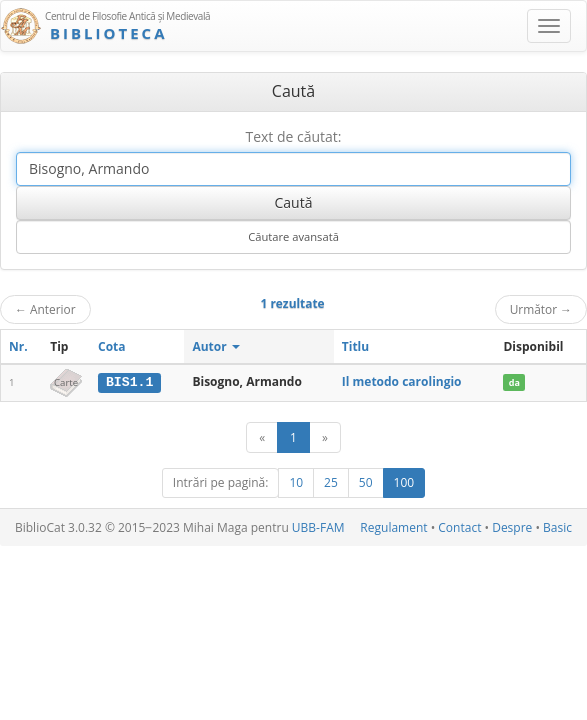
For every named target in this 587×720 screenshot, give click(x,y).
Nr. (18, 346)
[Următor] (325, 437)
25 (331, 482)
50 (366, 482)
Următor (541, 309)
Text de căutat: (293, 136)
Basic (557, 527)
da (514, 382)
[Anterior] (262, 437)
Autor (215, 346)
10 (296, 482)
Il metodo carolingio (402, 381)
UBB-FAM (318, 527)
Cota (112, 346)
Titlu (355, 346)
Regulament (393, 527)
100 (404, 482)
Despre (512, 527)
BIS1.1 (129, 382)
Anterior (45, 309)
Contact (459, 527)
